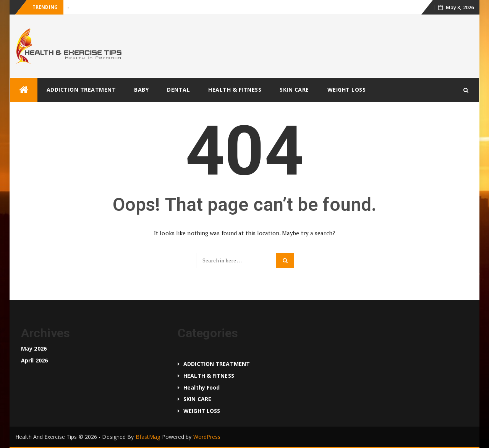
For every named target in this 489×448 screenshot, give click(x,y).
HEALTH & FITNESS (235, 90)
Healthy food (202, 387)
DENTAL (178, 90)
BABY (141, 90)
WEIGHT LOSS (347, 90)
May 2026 (34, 349)
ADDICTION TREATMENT (81, 90)
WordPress (207, 437)
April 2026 (34, 360)
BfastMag (148, 437)
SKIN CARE (294, 90)
